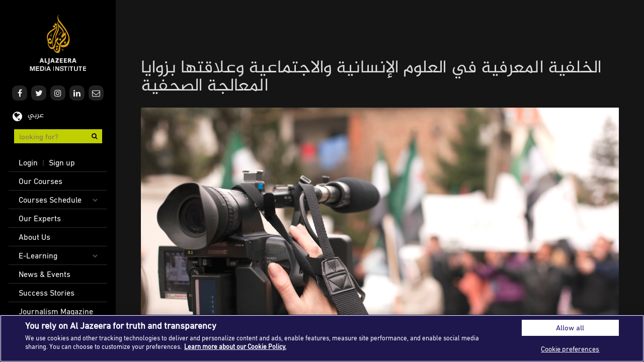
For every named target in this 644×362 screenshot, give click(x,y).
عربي (36, 115)
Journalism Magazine (56, 311)
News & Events (45, 274)
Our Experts (40, 218)
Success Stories (47, 293)
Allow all (570, 328)
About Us (34, 237)
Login (28, 162)
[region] (322, 338)
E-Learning (38, 255)
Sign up (62, 162)
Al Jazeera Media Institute (58, 43)
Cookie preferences (570, 349)
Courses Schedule (50, 200)
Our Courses (41, 181)
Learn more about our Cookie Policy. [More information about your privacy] (235, 346)
